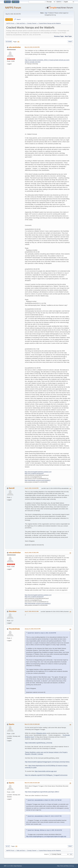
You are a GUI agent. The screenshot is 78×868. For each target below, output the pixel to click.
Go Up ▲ (72, 866)
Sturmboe (13, 611)
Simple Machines (18, 866)
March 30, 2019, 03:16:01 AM (32, 783)
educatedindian (15, 47)
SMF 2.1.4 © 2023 (8, 866)
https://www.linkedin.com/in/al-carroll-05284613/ (38, 480)
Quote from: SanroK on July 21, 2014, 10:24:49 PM (42, 633)
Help (58, 866)
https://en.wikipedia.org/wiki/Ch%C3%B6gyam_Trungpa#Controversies (46, 775)
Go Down (9, 42)
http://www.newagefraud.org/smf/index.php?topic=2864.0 (42, 792)
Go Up (8, 846)
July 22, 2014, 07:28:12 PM (32, 553)
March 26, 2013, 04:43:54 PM (32, 47)
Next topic (68, 36)
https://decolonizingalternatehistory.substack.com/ (38, 472)
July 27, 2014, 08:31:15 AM (32, 611)
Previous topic (59, 36)
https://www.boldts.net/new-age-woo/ (46, 771)
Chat (46, 13)
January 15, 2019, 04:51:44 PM (33, 629)
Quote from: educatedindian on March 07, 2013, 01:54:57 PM (45, 816)
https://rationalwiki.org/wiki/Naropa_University (38, 743)
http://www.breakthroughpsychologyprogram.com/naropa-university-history (47, 762)
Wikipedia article (41, 733)
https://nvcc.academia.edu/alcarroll (34, 474)
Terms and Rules (64, 866)
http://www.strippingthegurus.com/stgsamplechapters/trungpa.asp (46, 836)
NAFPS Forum (13, 8)
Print (70, 42)
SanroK (12, 488)
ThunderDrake (14, 629)
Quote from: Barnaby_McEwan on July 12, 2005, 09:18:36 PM (45, 830)
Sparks (12, 724)
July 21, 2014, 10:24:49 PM (32, 488)
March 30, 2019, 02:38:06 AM (32, 724)
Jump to (46, 854)
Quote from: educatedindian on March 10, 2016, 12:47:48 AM (44, 800)
